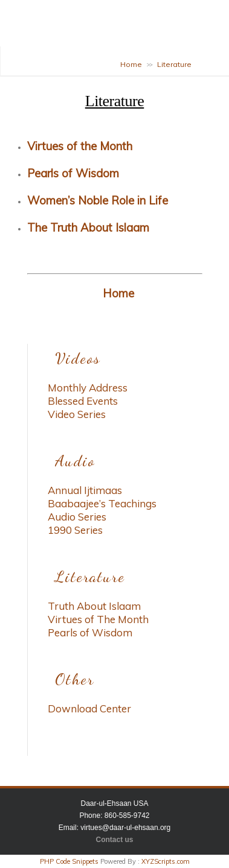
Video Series (77, 414)
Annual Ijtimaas (85, 490)
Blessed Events (83, 401)
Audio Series (77, 517)
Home (131, 64)
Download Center (89, 708)
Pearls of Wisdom (90, 632)
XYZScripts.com (166, 861)
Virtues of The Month (98, 619)
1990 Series (75, 530)
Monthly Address (88, 388)
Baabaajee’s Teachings (102, 503)
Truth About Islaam (94, 606)
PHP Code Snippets (69, 861)
